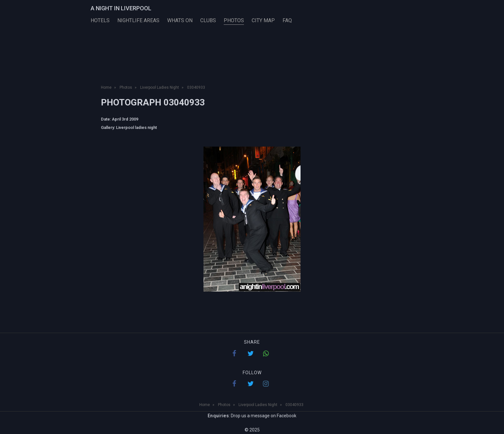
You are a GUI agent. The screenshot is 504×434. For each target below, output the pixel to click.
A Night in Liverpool (121, 8)
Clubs (208, 20)
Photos (234, 20)
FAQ (287, 20)
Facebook (287, 416)
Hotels (100, 20)
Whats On (180, 20)
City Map (263, 20)
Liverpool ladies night (136, 127)
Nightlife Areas (138, 20)
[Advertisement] (252, 60)
